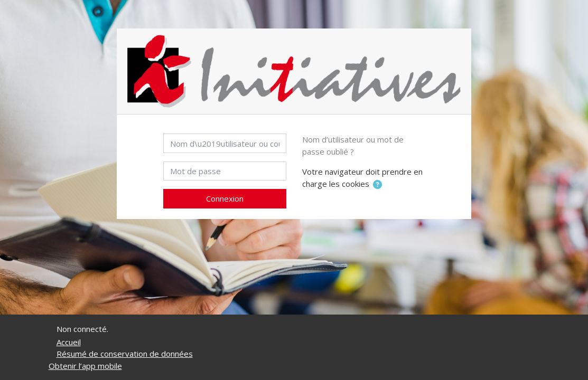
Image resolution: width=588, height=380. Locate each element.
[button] (377, 185)
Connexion (225, 198)
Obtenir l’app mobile (85, 366)
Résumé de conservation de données (125, 354)
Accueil (69, 342)
